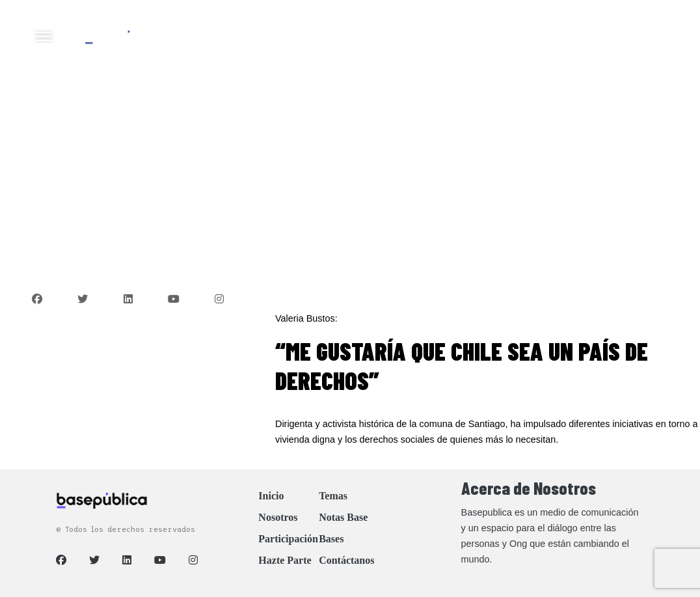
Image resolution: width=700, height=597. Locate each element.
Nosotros (278, 517)
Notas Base (343, 517)
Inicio (271, 496)
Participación (288, 539)
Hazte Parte (285, 560)
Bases (331, 539)
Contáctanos (346, 560)
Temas (333, 496)
